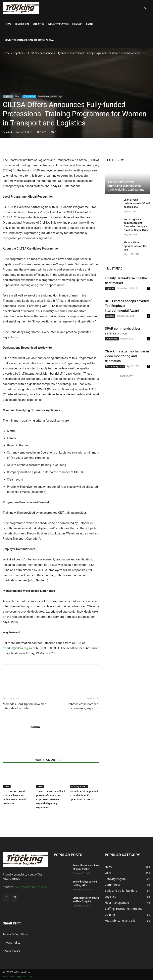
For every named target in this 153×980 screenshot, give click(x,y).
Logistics (38, 24)
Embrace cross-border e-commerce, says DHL (83, 706)
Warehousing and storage (50, 96)
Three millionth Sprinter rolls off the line (135, 246)
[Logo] (21, 8)
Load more (128, 376)
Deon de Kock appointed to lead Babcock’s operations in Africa (84, 795)
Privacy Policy (11, 943)
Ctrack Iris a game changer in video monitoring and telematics (127, 356)
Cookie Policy (11, 951)
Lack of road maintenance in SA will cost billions (137, 203)
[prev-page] (5, 815)
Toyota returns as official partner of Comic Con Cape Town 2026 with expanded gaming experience (51, 799)
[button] (145, 8)
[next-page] (12, 815)
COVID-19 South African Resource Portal (29, 40)
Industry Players (58, 24)
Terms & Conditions (16, 934)
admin (10, 132)
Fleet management (115, 366)
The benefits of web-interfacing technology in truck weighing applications (126, 186)
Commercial (22, 24)
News (8, 24)
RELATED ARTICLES (18, 760)
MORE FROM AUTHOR (48, 760)
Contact (77, 24)
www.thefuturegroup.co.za (18, 976)
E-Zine (90, 24)
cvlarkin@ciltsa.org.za (17, 648)
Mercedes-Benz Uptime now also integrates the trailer (25, 706)
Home (6, 53)
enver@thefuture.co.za (33, 887)
